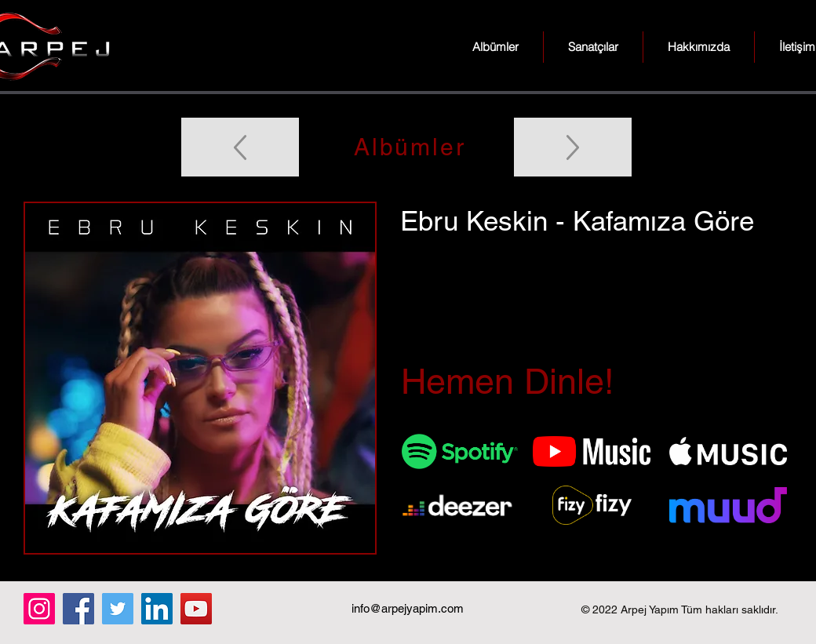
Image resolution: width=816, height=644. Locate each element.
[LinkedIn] (157, 609)
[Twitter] (118, 609)
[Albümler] (408, 147)
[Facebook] (78, 609)
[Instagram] (39, 609)
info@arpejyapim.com (408, 608)
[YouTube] (196, 609)
